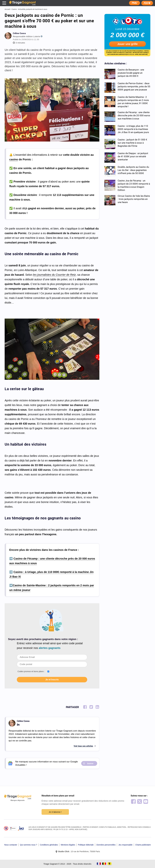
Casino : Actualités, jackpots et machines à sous (29, 9)
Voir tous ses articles (83, 746)
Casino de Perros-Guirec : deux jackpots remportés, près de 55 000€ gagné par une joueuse (134, 86)
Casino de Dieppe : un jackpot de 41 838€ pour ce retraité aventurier (133, 156)
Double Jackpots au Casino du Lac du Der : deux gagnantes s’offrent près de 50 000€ (133, 170)
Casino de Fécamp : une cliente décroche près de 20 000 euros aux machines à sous (134, 115)
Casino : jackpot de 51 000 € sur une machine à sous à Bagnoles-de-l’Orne (132, 143)
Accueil (7, 9)
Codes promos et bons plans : (31, 671)
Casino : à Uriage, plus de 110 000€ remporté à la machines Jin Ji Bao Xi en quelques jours (133, 129)
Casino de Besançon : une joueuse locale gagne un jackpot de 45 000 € (131, 73)
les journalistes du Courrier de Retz (54, 275)
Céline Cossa (19, 33)
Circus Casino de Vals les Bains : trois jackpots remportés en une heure (134, 199)
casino (14, 159)
